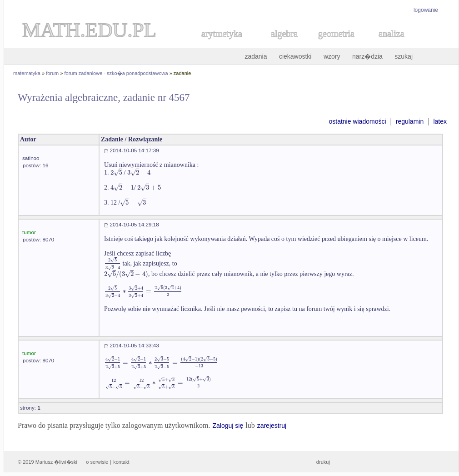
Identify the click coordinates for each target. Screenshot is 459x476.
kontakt (121, 462)
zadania (256, 56)
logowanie (426, 10)
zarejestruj (272, 426)
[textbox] (116, 173)
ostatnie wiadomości (357, 121)
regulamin (410, 121)
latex (440, 121)
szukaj (404, 56)
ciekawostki (295, 56)
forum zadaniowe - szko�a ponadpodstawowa (116, 73)
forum (52, 73)
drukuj (323, 462)
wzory (332, 56)
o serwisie (97, 462)
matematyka (27, 73)
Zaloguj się (228, 426)
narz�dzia (367, 56)
